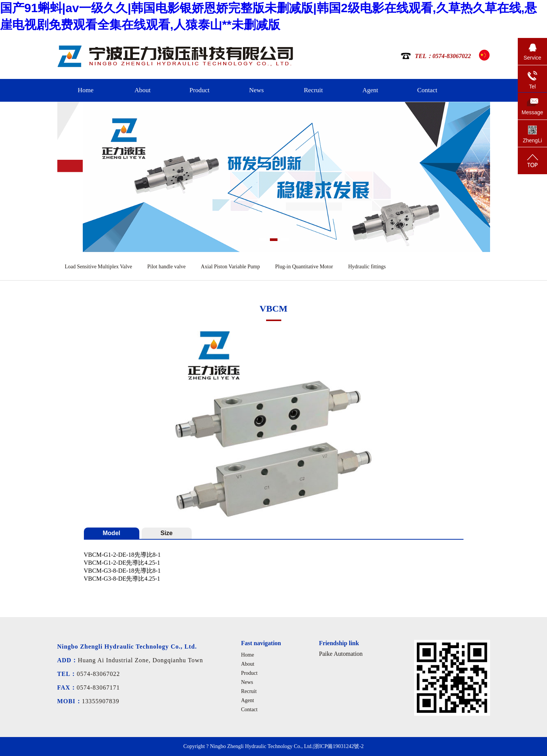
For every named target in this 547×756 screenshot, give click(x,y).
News (256, 90)
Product (199, 90)
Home (86, 90)
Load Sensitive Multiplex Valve (99, 267)
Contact (427, 90)
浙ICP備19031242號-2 (339, 746)
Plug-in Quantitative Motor (304, 267)
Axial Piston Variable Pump (230, 267)
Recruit (313, 90)
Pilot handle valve (166, 267)
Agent (370, 90)
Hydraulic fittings (367, 267)
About (143, 90)
